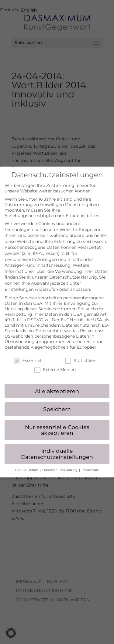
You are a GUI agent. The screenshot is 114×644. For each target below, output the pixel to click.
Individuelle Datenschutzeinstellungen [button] (57, 449)
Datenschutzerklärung (73, 272)
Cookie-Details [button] (27, 465)
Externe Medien (55, 364)
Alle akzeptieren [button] (57, 386)
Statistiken (81, 355)
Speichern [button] (57, 404)
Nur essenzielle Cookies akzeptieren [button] (57, 425)
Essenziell (28, 355)
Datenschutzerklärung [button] (60, 465)
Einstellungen (19, 284)
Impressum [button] (90, 465)
